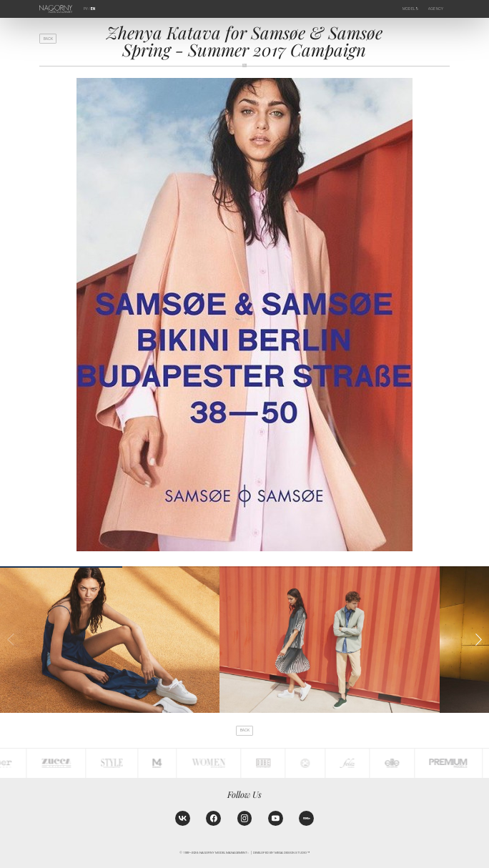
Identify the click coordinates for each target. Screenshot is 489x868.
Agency (436, 9)
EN (93, 9)
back (48, 39)
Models (410, 9)
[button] (478, 640)
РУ (86, 9)
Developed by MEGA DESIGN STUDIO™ (281, 853)
